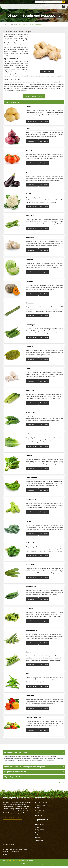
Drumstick (30, 303)
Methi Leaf (30, 543)
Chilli (28, 674)
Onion (28, 128)
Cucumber (30, 390)
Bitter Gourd (31, 412)
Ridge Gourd (31, 565)
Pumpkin (29, 281)
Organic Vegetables (34, 717)
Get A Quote (47, 71)
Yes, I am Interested (34, 96)
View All (62, 783)
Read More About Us (12, 818)
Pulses (38, 827)
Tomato (29, 150)
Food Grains (40, 825)
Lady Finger (30, 325)
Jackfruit (30, 347)
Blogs (37, 808)
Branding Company (60, 864)
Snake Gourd (31, 587)
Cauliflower (30, 194)
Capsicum (30, 696)
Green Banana (31, 477)
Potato (29, 107)
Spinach (29, 456)
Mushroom (30, 238)
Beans (28, 652)
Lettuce (29, 434)
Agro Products (40, 805)
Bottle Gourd (31, 499)
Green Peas (30, 216)
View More (39, 840)
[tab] (34, 753)
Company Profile (41, 802)
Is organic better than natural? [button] (15, 772)
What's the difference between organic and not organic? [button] (24, 767)
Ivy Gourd (30, 608)
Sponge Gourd (31, 630)
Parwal (29, 521)
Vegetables (13, 24)
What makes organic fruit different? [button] (17, 752)
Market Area (40, 813)
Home (5, 24)
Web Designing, (39, 864)
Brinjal (29, 172)
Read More (32, 121)
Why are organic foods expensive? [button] (16, 777)
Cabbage (30, 259)
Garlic (28, 368)
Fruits (37, 832)
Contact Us (39, 810)
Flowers (38, 838)
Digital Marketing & (49, 864)
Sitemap (38, 815)
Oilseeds (38, 835)
